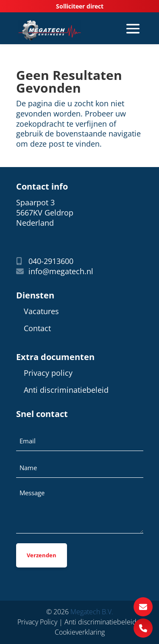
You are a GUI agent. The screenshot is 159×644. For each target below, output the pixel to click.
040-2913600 (45, 261)
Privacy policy (48, 373)
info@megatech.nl (55, 271)
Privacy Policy (37, 622)
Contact (37, 328)
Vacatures (41, 311)
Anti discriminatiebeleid (66, 390)
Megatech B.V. (92, 612)
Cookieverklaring (80, 632)
